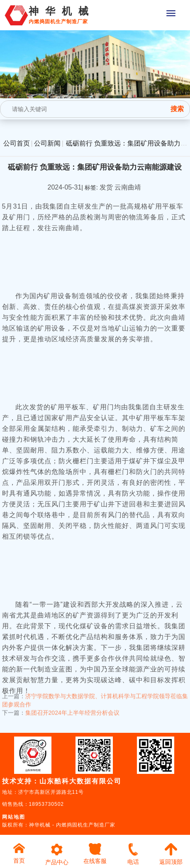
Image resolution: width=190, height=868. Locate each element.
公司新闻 (47, 143)
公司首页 (17, 143)
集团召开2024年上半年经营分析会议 (72, 708)
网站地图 (14, 817)
